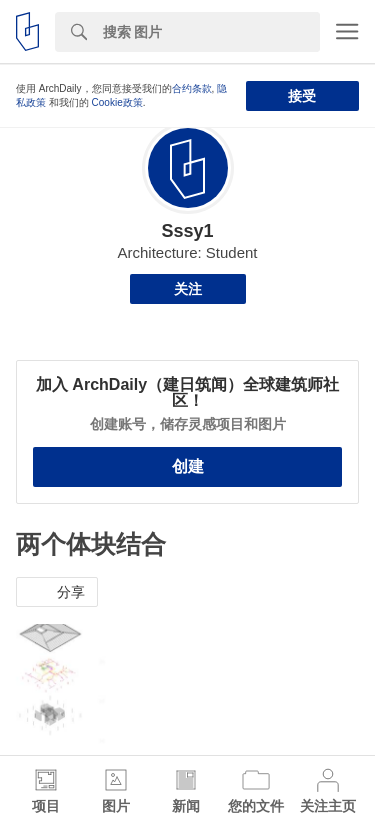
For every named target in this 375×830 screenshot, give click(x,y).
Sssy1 (187, 231)
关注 (188, 289)
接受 (302, 96)
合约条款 (192, 88)
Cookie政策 (117, 102)
